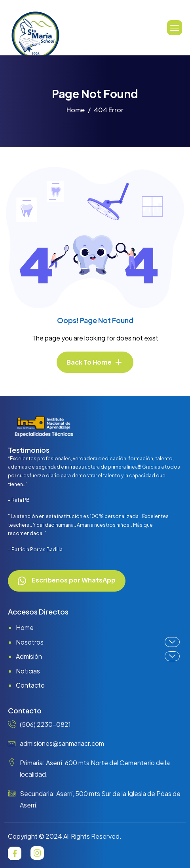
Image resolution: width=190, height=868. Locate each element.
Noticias (28, 671)
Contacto (30, 685)
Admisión (98, 656)
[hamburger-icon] (175, 28)
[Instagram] (37, 853)
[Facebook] (15, 853)
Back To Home (89, 362)
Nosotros (98, 642)
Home (25, 627)
